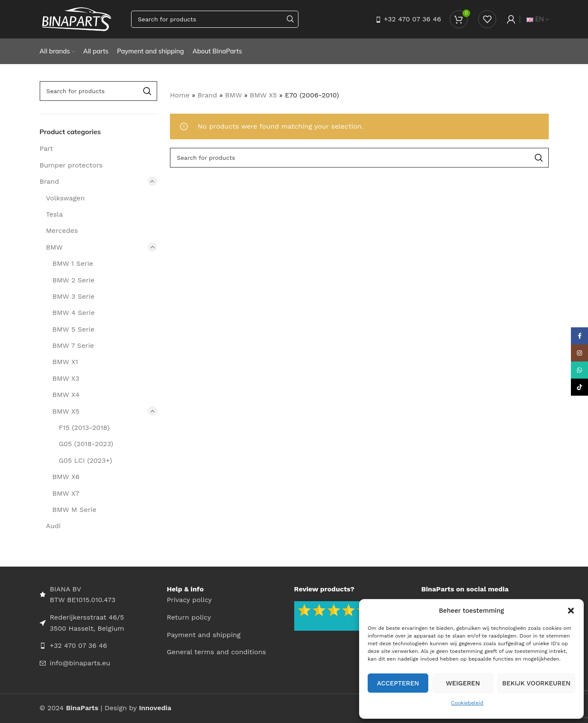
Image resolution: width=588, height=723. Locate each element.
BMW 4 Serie (74, 313)
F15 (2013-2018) (84, 428)
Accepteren (398, 683)
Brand (50, 181)
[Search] (215, 19)
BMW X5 (66, 411)
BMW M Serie (75, 510)
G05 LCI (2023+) (86, 460)
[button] (571, 611)
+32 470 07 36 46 (412, 19)
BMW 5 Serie (74, 329)
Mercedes (62, 231)
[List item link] (103, 646)
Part (47, 148)
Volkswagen (66, 198)
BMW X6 (66, 477)
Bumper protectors (71, 165)
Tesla (55, 214)
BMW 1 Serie (73, 263)
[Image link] (336, 616)
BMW (55, 247)
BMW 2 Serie (74, 280)
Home (180, 95)
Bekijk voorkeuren (536, 683)
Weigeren (463, 683)
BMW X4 (66, 395)
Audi (54, 526)
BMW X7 (66, 493)
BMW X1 (65, 362)
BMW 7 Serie (73, 345)
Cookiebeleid (467, 703)
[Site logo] (77, 19)
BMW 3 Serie (74, 296)
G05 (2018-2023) (86, 444)
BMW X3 (66, 378)
